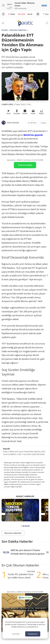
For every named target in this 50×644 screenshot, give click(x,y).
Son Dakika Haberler (17, 541)
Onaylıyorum (33, 634)
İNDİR (44, 6)
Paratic (5, 30)
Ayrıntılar (16, 634)
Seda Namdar (13, 123)
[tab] (21, 526)
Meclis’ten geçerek (33, 135)
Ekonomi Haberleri (18, 30)
